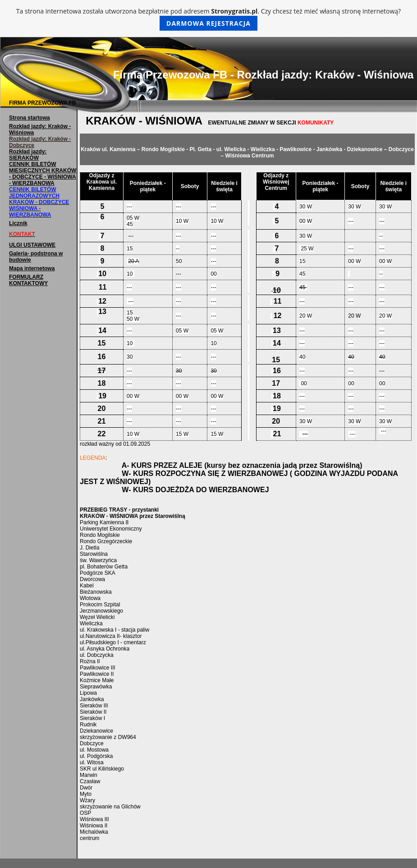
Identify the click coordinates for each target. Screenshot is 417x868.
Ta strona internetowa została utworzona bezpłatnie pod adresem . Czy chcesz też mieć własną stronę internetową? (208, 19)
